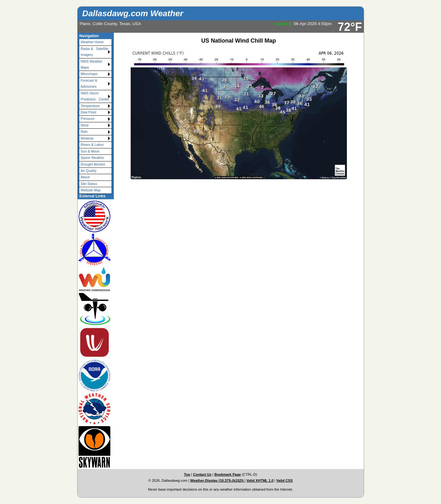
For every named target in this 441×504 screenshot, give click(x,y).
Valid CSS (285, 480)
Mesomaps (89, 74)
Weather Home (92, 42)
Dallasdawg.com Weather (133, 13)
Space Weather (93, 158)
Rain (84, 132)
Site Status (89, 184)
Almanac (87, 138)
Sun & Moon (90, 151)
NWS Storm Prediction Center (95, 96)
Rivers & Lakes (92, 145)
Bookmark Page (227, 474)
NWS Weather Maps (92, 64)
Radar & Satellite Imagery (96, 52)
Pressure (88, 119)
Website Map (91, 190)
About (85, 177)
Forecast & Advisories (89, 83)
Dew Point (89, 112)
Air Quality (89, 171)
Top (187, 474)
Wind (85, 125)
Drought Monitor (93, 164)
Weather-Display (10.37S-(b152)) (217, 480)
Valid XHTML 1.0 (260, 480)
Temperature (90, 106)
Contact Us (202, 474)
